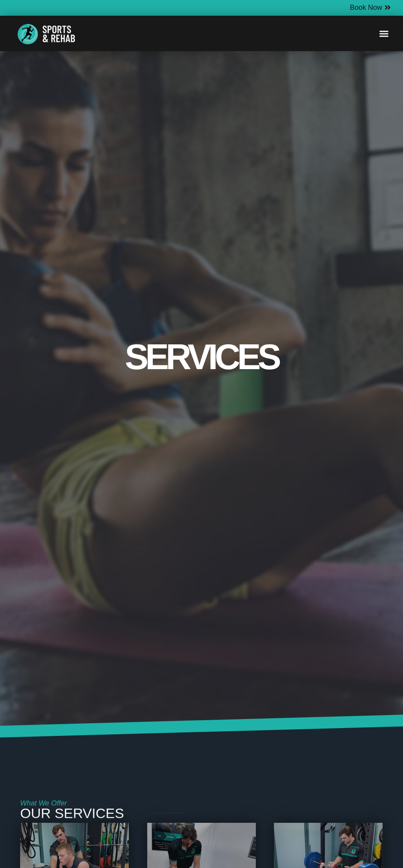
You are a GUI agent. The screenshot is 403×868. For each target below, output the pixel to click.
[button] (384, 33)
